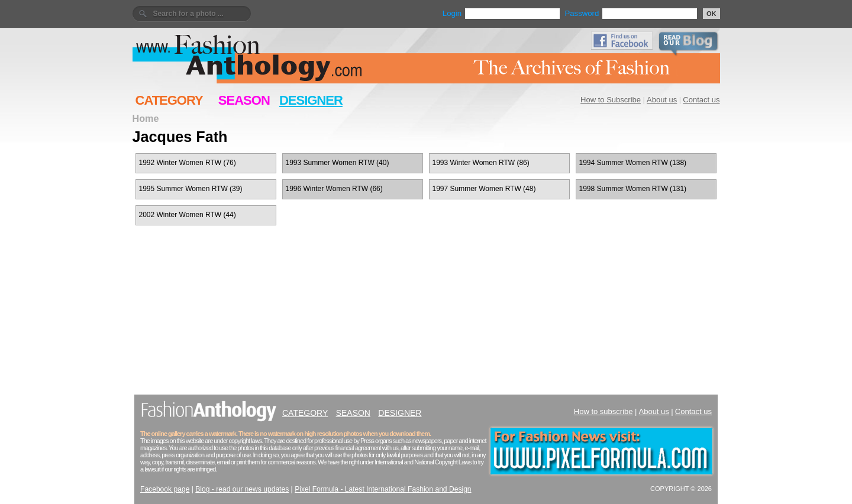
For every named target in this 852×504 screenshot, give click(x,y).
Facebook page (165, 489)
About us (662, 100)
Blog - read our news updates (242, 489)
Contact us (701, 100)
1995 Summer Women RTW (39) (191, 189)
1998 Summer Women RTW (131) (633, 189)
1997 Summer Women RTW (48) (484, 189)
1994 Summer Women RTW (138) (633, 163)
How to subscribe (603, 411)
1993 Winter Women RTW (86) (481, 163)
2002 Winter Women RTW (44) (188, 215)
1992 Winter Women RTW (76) (188, 163)
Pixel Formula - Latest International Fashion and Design (383, 489)
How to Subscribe (611, 100)
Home (146, 118)
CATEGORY (169, 100)
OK (711, 14)
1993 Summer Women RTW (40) (338, 163)
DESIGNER (311, 100)
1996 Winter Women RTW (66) (334, 189)
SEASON (244, 100)
